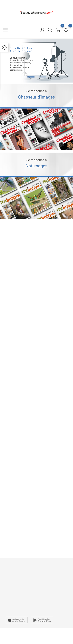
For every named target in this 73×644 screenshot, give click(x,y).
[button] (31, 77)
